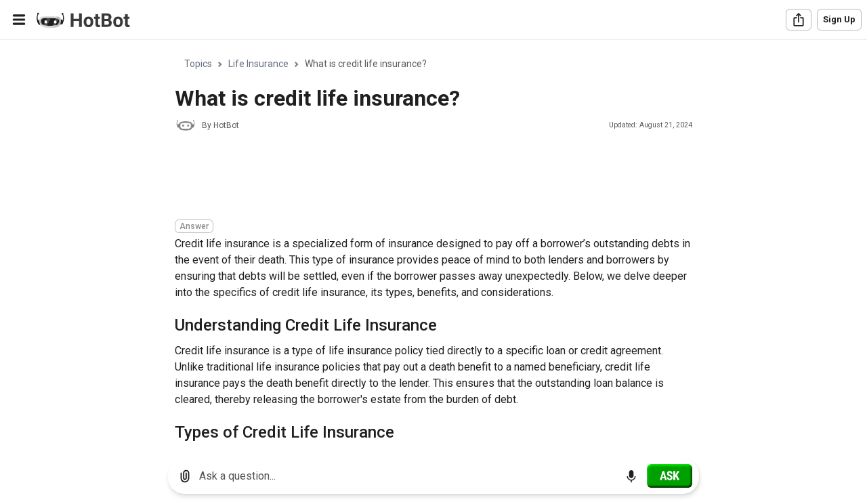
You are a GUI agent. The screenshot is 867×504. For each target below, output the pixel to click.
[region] (433, 244)
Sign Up (839, 19)
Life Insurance (258, 64)
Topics (198, 64)
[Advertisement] (421, 177)
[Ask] (670, 476)
